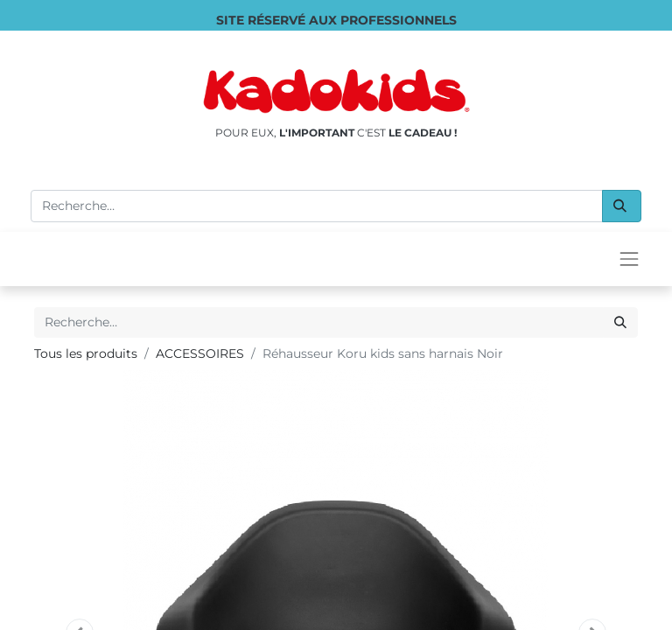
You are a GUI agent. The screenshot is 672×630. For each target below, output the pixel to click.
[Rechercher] (622, 206)
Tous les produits (86, 353)
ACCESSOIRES (200, 353)
